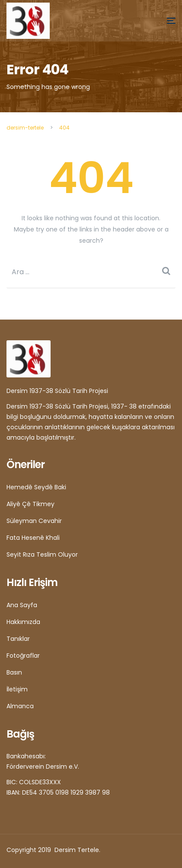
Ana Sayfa (22, 605)
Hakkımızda (23, 622)
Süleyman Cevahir (34, 521)
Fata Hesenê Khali (33, 538)
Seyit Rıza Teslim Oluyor (42, 554)
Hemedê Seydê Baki (36, 487)
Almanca (20, 706)
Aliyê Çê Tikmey (30, 504)
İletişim (17, 689)
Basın (14, 672)
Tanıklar (18, 639)
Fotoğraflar (23, 656)
